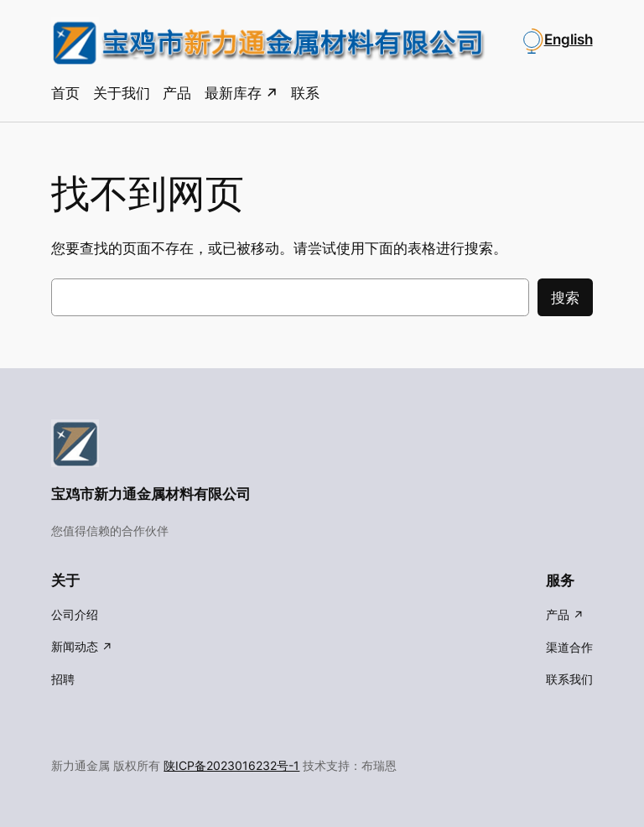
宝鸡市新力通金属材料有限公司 (151, 494)
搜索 (565, 298)
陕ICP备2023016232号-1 (231, 765)
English (569, 39)
